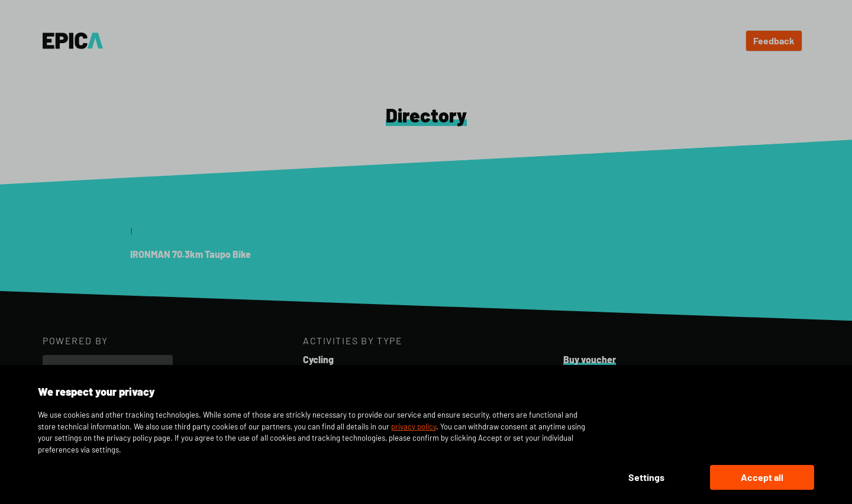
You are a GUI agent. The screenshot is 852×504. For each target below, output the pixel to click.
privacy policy (414, 427)
